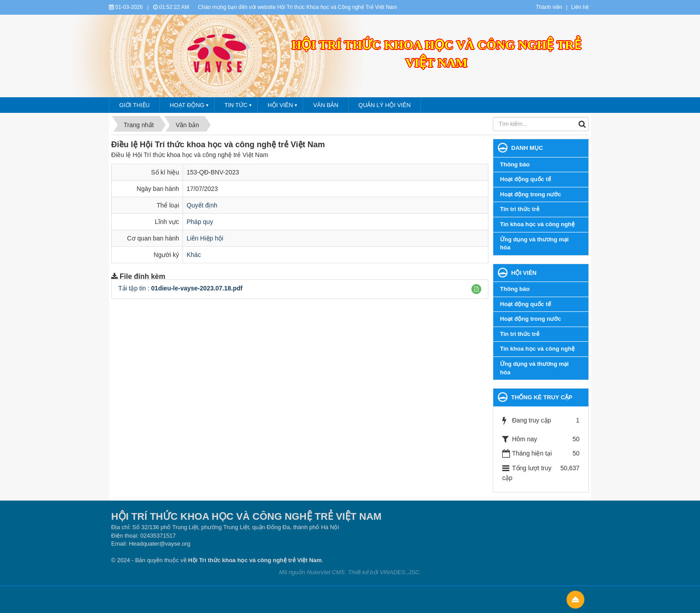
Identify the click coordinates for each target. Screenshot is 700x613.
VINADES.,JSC (400, 572)
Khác (194, 255)
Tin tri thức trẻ (520, 209)
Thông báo (515, 164)
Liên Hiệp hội (205, 238)
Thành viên (549, 7)
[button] (476, 289)
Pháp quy (200, 222)
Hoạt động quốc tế (525, 179)
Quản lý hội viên (385, 105)
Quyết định (202, 205)
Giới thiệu (134, 105)
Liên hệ (580, 7)
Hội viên (280, 105)
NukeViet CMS (326, 572)
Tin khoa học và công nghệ (537, 224)
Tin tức (236, 105)
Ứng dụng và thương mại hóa (534, 244)
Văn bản (325, 105)
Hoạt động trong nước (531, 194)
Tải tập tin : (180, 288)
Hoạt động (187, 105)
